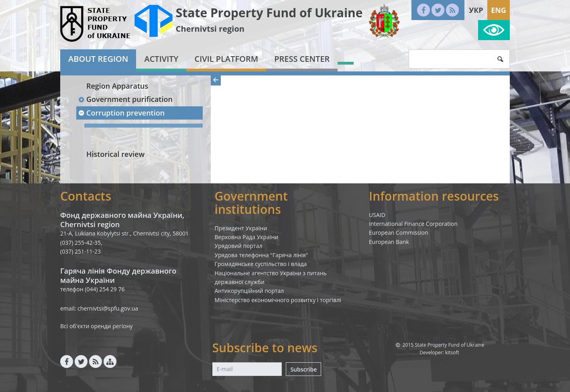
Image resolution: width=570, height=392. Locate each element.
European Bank (389, 242)
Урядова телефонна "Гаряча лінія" (262, 255)
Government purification (125, 99)
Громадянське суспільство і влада (261, 264)
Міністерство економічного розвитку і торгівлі (278, 300)
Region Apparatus (117, 86)
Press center (302, 59)
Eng (499, 10)
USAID (377, 215)
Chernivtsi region (210, 29)
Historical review (115, 154)
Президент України (241, 228)
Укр (476, 10)
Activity (161, 59)
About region (98, 59)
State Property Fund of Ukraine (269, 13)
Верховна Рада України (247, 237)
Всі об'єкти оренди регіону (97, 326)
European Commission (399, 233)
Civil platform (226, 59)
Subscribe (303, 369)
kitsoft (452, 352)
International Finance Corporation (413, 224)
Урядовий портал (239, 246)
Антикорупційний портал (249, 291)
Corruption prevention (121, 113)
